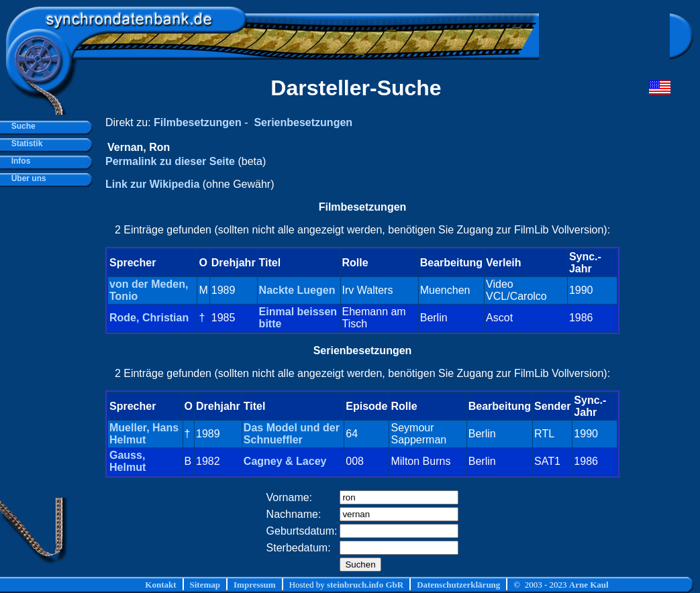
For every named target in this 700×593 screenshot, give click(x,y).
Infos (18, 161)
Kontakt (160, 585)
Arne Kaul (589, 585)
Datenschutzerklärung (458, 585)
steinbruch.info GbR (365, 585)
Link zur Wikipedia (152, 184)
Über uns (27, 178)
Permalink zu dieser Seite (170, 161)
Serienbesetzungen (303, 122)
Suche (21, 126)
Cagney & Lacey (285, 461)
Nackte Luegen (297, 290)
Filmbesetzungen (198, 122)
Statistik (24, 144)
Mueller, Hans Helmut (144, 434)
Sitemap (205, 585)
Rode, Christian (149, 318)
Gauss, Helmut (128, 461)
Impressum (255, 585)
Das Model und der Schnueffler (292, 434)
